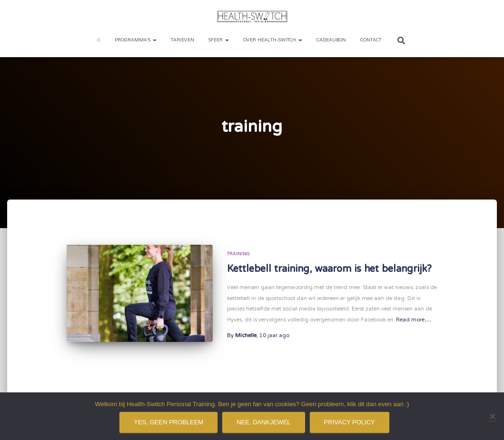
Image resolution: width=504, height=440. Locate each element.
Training (238, 254)
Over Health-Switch (273, 40)
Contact (371, 40)
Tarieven (183, 40)
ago (274, 336)
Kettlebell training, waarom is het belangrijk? (329, 269)
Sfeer (219, 40)
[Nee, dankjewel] (492, 416)
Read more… (414, 320)
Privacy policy (350, 422)
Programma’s (136, 40)
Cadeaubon (331, 40)
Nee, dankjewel (263, 422)
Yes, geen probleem (168, 422)
